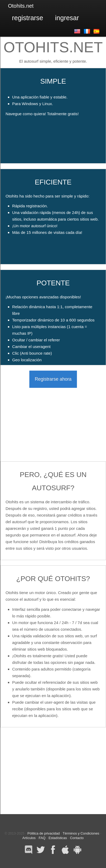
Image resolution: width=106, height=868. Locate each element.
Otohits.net (21, 6)
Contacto (77, 838)
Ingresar (67, 18)
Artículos (29, 838)
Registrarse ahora (53, 379)
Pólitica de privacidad (44, 833)
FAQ (42, 838)
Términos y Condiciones (81, 833)
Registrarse (27, 18)
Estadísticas (58, 838)
